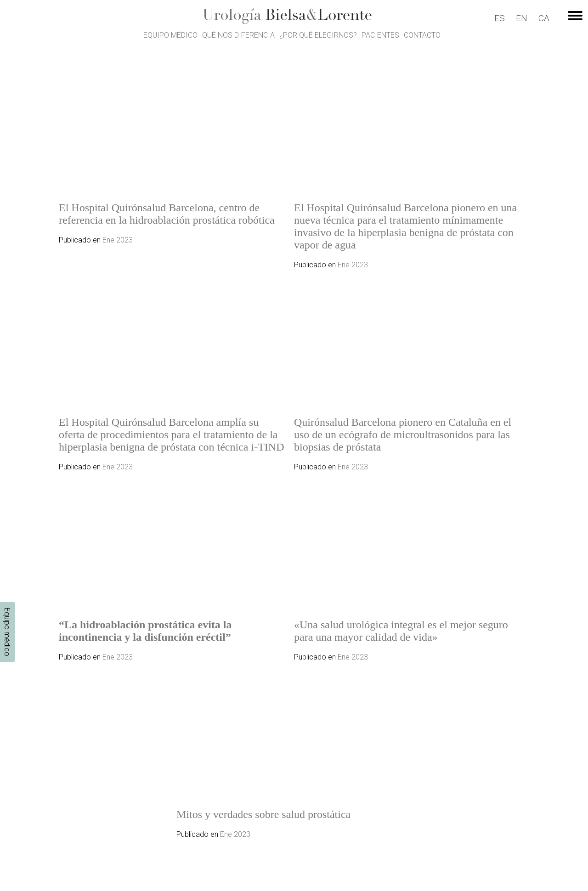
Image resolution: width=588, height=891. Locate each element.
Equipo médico (170, 35)
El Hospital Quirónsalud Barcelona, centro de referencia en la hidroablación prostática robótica (167, 214)
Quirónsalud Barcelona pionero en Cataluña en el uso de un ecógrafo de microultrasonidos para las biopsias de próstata (403, 434)
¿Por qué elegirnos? (318, 35)
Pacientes (380, 35)
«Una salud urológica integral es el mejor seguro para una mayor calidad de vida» (401, 631)
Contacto (422, 35)
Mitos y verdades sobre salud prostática (263, 814)
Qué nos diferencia (238, 35)
